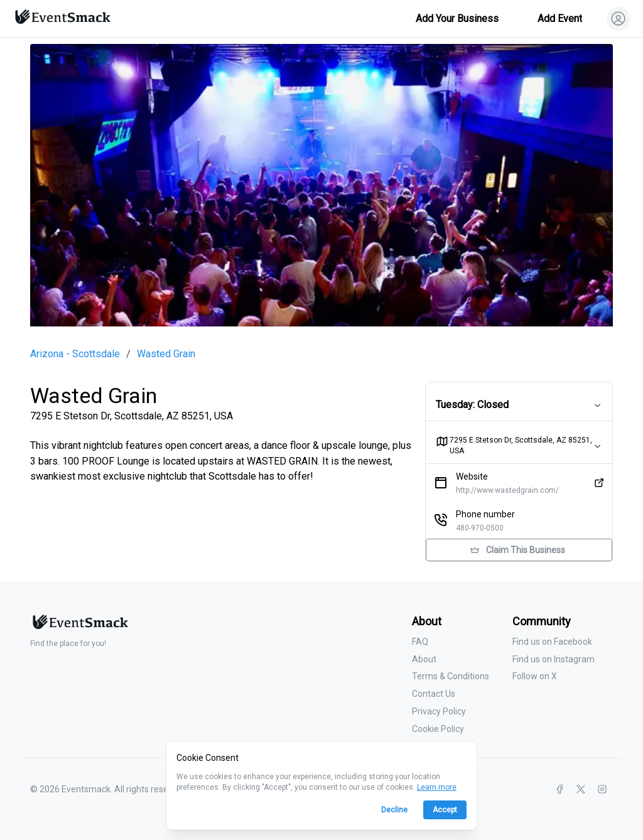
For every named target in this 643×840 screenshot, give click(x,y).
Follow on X (535, 676)
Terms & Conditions (451, 676)
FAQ (420, 642)
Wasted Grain (166, 354)
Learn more (437, 787)
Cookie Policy (438, 729)
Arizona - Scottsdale (75, 354)
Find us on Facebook (552, 642)
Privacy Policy (439, 711)
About (424, 659)
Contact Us (434, 694)
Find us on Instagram (554, 659)
